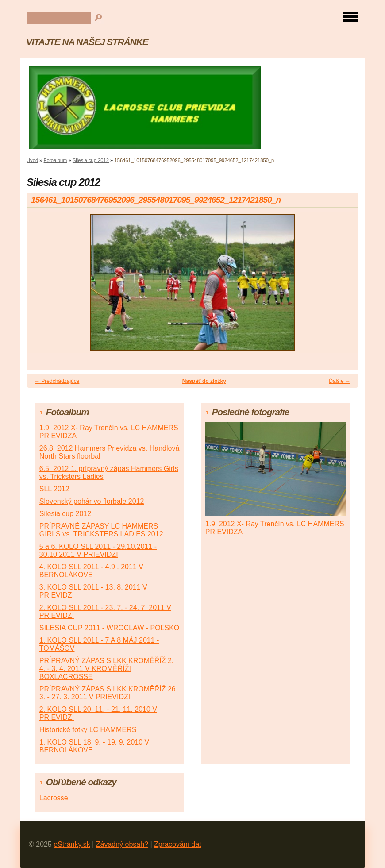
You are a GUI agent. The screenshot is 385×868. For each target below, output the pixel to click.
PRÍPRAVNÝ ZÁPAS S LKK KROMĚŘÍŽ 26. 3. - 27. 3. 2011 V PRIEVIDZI (108, 693)
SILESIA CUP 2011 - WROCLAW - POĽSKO (110, 628)
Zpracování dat (178, 844)
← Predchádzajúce (57, 381)
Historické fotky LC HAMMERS (88, 730)
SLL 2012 (54, 489)
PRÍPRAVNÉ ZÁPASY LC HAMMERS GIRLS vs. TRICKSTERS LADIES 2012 (101, 530)
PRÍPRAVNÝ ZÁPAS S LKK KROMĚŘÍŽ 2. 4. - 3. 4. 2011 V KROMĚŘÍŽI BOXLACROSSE (106, 669)
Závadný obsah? (122, 844)
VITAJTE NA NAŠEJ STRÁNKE (87, 42)
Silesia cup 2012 (91, 160)
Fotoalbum (56, 160)
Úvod (32, 160)
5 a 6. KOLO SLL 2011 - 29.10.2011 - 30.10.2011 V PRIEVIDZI (98, 550)
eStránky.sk (72, 844)
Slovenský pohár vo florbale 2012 (92, 501)
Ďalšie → (340, 381)
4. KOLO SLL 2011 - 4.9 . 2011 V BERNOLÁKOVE (91, 571)
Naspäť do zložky (204, 381)
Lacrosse (54, 798)
